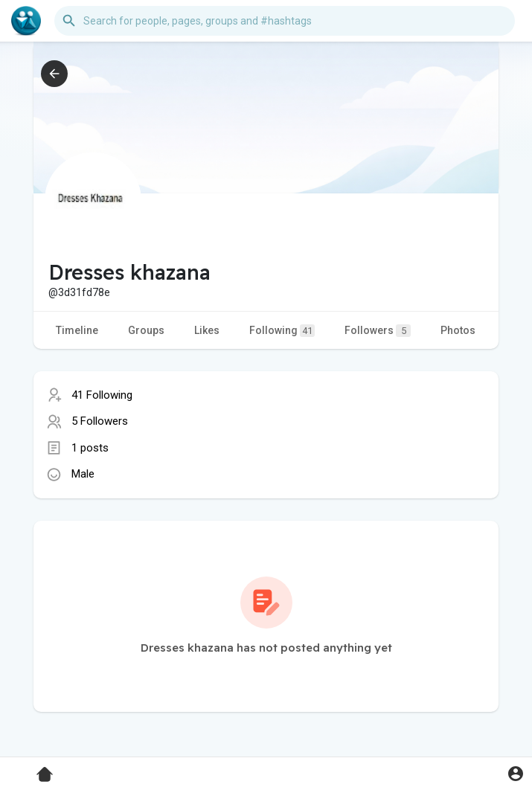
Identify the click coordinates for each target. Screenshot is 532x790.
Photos (458, 330)
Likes (207, 330)
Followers (378, 331)
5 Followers (100, 421)
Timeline (77, 330)
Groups (146, 330)
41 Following (102, 395)
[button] (285, 21)
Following (282, 331)
